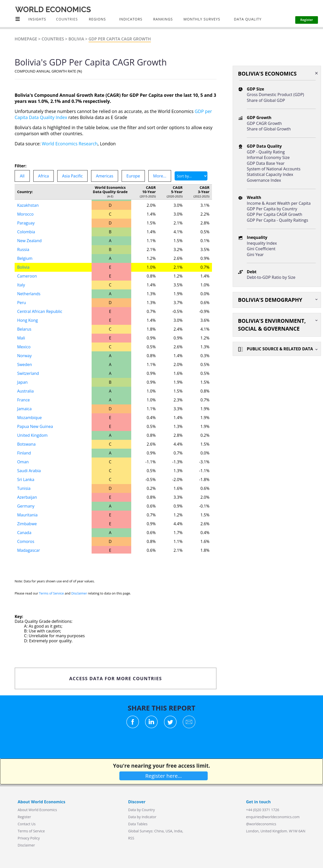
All (22, 176)
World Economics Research (70, 144)
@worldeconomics (261, 824)
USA (169, 831)
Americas (105, 176)
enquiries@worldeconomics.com (273, 817)
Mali (21, 338)
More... (160, 176)
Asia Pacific (72, 176)
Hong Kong (28, 320)
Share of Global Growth (269, 129)
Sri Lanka (26, 479)
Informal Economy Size (268, 157)
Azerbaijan (27, 497)
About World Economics (37, 810)
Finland (24, 453)
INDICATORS (131, 19)
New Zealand (29, 241)
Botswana (26, 444)
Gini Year (255, 255)
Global (133, 831)
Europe (133, 176)
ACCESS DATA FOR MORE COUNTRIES (115, 678)
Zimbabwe (27, 524)
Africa (44, 176)
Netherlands (29, 294)
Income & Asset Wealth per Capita (279, 203)
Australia (25, 391)
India (178, 831)
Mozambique (30, 418)
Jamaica (24, 409)
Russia (23, 249)
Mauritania (27, 515)
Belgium (25, 258)
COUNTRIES (67, 19)
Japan (22, 382)
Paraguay (26, 223)
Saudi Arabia (29, 471)
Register (24, 817)
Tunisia (24, 488)
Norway (24, 356)
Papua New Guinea (35, 426)
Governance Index (264, 180)
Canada (24, 533)
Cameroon (27, 276)
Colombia (26, 232)
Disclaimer (79, 593)
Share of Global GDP (266, 100)
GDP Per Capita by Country (272, 209)
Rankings (163, 19)
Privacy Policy (29, 838)
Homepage (26, 39)
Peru (22, 303)
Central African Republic (40, 311)
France (23, 400)
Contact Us (27, 824)
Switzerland (28, 373)
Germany (26, 506)
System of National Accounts (274, 169)
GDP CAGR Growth (264, 123)
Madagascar (29, 550)
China (159, 831)
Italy (21, 285)
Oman (23, 462)
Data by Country (142, 810)
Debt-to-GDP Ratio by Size (271, 277)
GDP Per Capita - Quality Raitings (277, 220)
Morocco (25, 214)
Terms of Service (51, 593)
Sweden (25, 364)
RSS (131, 838)
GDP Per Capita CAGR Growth (120, 39)
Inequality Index (262, 243)
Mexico (24, 347)
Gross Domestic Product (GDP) (275, 95)
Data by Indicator (142, 817)
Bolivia (76, 39)
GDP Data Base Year (266, 163)
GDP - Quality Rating (266, 152)
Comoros (26, 541)
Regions (97, 19)
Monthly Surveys (202, 19)
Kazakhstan (28, 205)
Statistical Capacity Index (270, 174)
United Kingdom (32, 435)
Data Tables (138, 824)
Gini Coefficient (261, 249)
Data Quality (248, 19)
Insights (37, 19)
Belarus (24, 329)
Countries (53, 39)
